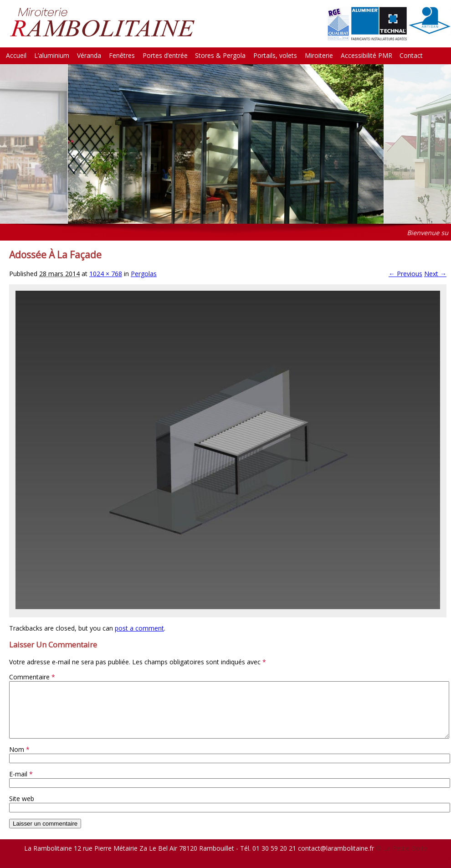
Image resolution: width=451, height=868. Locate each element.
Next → (435, 274)
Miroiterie (319, 55)
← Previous (405, 274)
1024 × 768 (106, 274)
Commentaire (32, 677)
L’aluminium (52, 55)
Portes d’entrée (165, 55)
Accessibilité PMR (366, 55)
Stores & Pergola (220, 55)
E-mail (21, 785)
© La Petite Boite (402, 859)
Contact (411, 55)
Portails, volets (275, 55)
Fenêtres (122, 55)
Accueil (16, 55)
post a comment (139, 628)
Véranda (89, 55)
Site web (22, 809)
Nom (19, 760)
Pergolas (144, 274)
